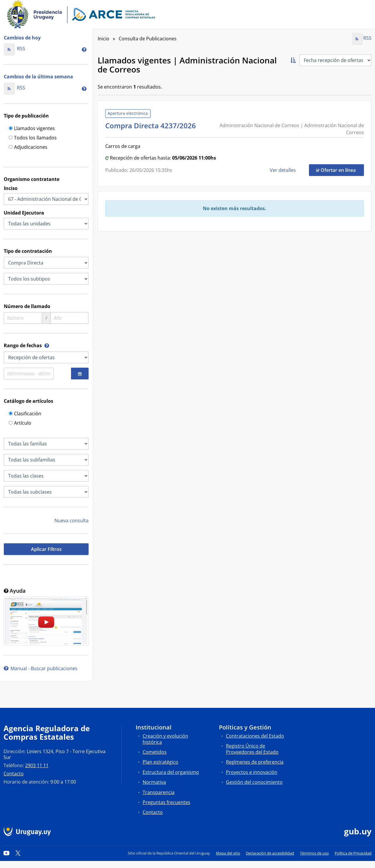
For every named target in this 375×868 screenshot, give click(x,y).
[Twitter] (18, 853)
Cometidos (155, 752)
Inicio (103, 39)
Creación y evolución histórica (165, 739)
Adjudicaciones (28, 147)
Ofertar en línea (340, 170)
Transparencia (159, 792)
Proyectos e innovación (252, 772)
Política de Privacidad (353, 853)
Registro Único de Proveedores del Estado (252, 749)
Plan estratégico (160, 762)
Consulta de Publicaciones (148, 39)
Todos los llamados (33, 138)
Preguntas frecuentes (166, 802)
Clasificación (25, 414)
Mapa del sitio (228, 853)
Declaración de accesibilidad (270, 853)
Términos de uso (314, 853)
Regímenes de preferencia (255, 762)
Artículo (20, 423)
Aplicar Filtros (46, 549)
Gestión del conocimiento (254, 782)
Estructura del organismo (171, 772)
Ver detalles (283, 170)
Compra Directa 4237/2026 (152, 126)
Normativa (154, 782)
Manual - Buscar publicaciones (41, 668)
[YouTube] (6, 853)
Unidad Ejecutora (24, 213)
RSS (14, 49)
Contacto (14, 774)
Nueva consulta (71, 521)
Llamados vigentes (32, 129)
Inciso (11, 188)
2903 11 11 (37, 765)
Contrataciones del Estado (255, 736)
